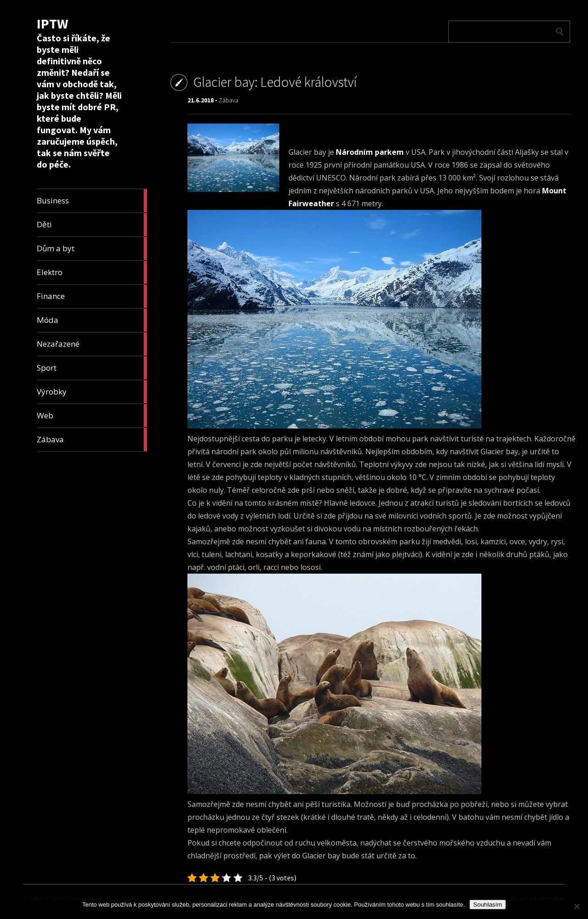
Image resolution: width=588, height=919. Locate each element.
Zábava (229, 100)
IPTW (52, 23)
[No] (577, 906)
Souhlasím (488, 905)
